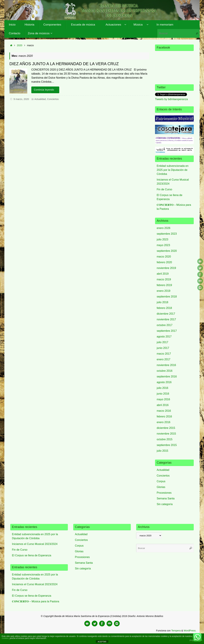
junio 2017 (163, 348)
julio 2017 (163, 342)
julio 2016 (163, 388)
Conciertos (53, 99)
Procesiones (164, 493)
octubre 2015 (165, 439)
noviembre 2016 (166, 365)
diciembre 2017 (166, 314)
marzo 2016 (164, 411)
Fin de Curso (164, 189)
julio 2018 (163, 302)
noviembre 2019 (166, 268)
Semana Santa (166, 498)
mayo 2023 (163, 245)
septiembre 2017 (167, 331)
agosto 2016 (164, 382)
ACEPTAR (102, 642)
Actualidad (40, 99)
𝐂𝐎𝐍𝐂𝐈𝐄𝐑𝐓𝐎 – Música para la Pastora (36, 601)
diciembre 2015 (166, 428)
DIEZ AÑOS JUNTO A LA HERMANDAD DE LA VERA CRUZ (64, 64)
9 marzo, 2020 (21, 99)
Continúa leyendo (46, 90)
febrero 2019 (164, 285)
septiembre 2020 (167, 251)
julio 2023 (163, 239)
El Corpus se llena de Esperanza (32, 555)
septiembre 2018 (167, 297)
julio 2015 (163, 451)
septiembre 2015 (167, 445)
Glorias (161, 487)
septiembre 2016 (167, 377)
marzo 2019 (164, 279)
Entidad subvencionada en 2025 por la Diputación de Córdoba (173, 170)
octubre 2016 (165, 371)
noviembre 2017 (166, 319)
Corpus (161, 481)
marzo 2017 (164, 354)
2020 (20, 45)
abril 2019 (163, 274)
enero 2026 (164, 228)
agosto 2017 (164, 337)
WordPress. (190, 631)
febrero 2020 (164, 262)
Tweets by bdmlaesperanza (171, 99)
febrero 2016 (164, 416)
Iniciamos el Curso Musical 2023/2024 (35, 544)
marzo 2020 (164, 257)
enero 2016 (164, 422)
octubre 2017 (165, 325)
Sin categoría (165, 504)
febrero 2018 (164, 308)
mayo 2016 (163, 399)
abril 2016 (163, 405)
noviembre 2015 (166, 434)
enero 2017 (164, 359)
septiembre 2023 (167, 234)
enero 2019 (164, 291)
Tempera (176, 631)
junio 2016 (163, 394)
